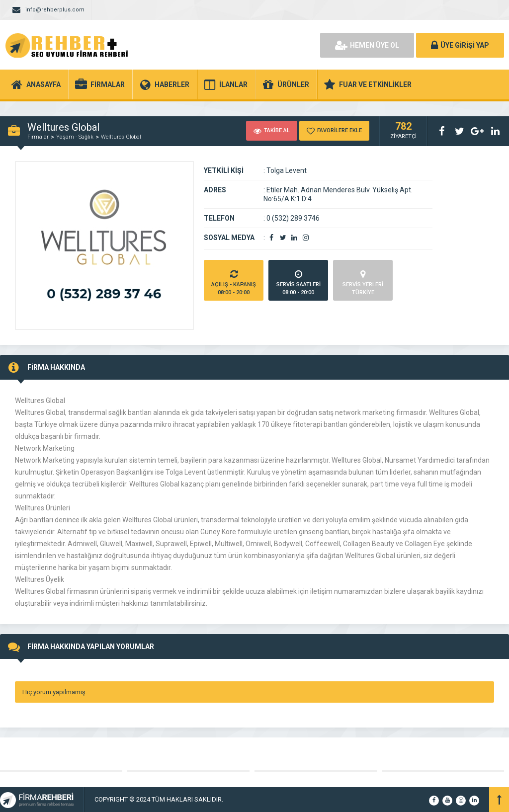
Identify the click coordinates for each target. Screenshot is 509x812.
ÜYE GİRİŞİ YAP (460, 45)
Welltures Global (121, 137)
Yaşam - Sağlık (75, 137)
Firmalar (38, 137)
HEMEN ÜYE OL (367, 45)
